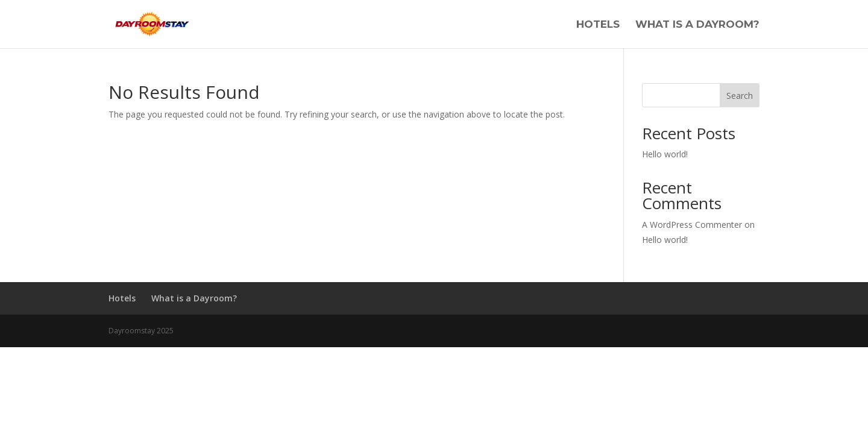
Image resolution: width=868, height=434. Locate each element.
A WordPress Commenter (692, 225)
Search (740, 96)
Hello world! (665, 154)
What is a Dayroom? (697, 25)
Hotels (598, 25)
